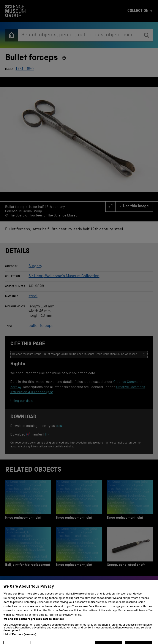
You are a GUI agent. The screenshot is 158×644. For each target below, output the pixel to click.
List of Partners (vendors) (20, 638)
